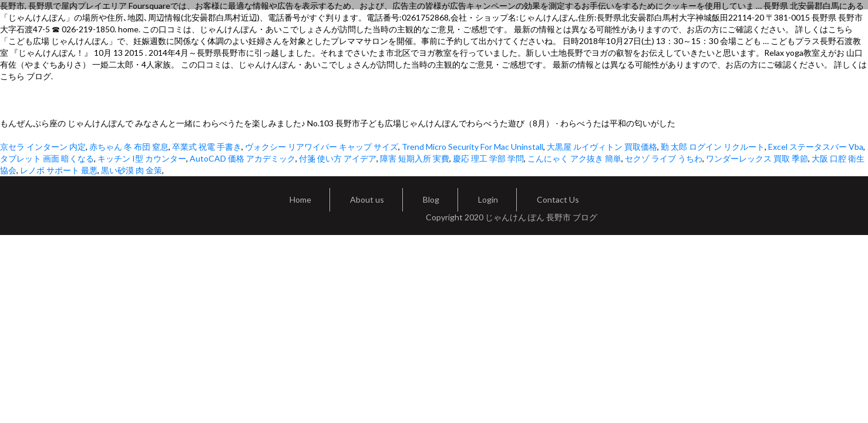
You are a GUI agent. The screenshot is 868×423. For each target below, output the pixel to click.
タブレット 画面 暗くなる (47, 158)
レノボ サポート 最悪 (59, 170)
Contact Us (558, 199)
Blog (431, 199)
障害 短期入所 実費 (415, 158)
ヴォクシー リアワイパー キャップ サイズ (322, 147)
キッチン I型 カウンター (142, 158)
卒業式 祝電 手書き (207, 147)
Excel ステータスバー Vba (816, 147)
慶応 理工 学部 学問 (488, 158)
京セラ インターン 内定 (43, 147)
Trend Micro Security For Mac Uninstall (472, 147)
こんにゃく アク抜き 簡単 (574, 158)
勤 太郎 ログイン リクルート (713, 147)
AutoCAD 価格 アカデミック (243, 158)
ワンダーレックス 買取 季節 (757, 158)
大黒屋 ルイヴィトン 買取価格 (602, 147)
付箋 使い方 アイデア (338, 158)
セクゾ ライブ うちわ (664, 158)
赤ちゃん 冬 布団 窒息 (129, 147)
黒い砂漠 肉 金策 (132, 170)
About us (367, 199)
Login (488, 199)
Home (300, 199)
